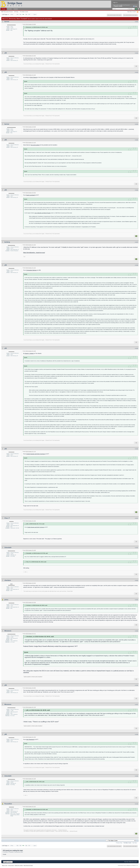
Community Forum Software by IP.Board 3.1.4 (128, 865)
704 (20, 14)
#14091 (136, 518)
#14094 (136, 600)
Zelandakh (8, 548)
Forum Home (11, 865)
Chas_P (7, 518)
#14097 (136, 705)
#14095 (136, 631)
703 (17, 14)
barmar (7, 22)
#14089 (136, 348)
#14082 (136, 53)
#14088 (136, 265)
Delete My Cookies (19, 865)
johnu (6, 600)
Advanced (138, 9)
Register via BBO (118, 6)
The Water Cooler (24, 12)
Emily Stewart (34, 77)
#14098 (136, 734)
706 (26, 14)
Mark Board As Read (28, 865)
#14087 (136, 242)
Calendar (16, 9)
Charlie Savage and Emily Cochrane (36, 454)
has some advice (35, 145)
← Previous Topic (119, 843)
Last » (35, 14)
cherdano (8, 580)
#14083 (136, 72)
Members (10, 9)
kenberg (7, 242)
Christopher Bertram (31, 270)
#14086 (136, 190)
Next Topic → (135, 843)
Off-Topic (16, 12)
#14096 (136, 685)
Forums (4, 9)
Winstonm (8, 631)
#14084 (136, 124)
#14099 (136, 776)
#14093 (136, 580)
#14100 (136, 804)
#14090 (136, 449)
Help (135, 6)
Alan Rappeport (30, 739)
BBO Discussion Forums (7, 12)
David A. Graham (29, 353)
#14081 (136, 22)
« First (12, 14)
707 (29, 14)
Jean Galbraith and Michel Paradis (42, 213)
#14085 (136, 140)
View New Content (132, 12)
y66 (6, 53)
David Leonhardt (30, 195)
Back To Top (5, 865)
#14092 (136, 548)
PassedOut (8, 804)
